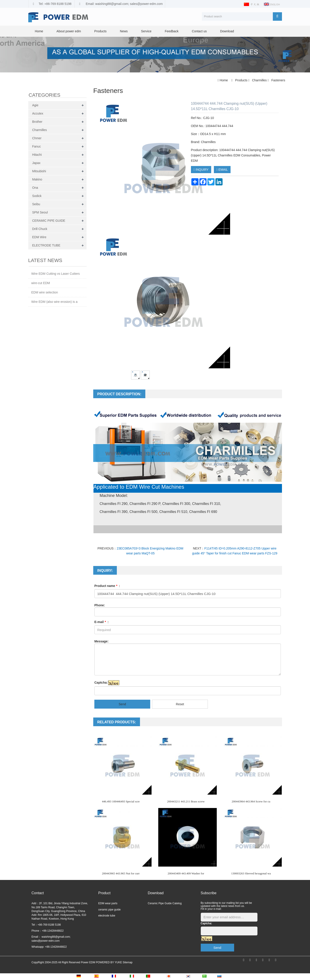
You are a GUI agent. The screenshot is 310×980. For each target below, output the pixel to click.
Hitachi (37, 155)
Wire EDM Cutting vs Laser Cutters (56, 274)
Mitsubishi (39, 171)
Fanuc (37, 146)
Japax (36, 163)
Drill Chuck (40, 229)
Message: (101, 641)
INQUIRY (201, 170)
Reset (180, 704)
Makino (37, 179)
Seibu (36, 204)
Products (100, 31)
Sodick (37, 196)
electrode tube (107, 916)
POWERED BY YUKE (109, 962)
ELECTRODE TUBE (46, 245)
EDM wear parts (108, 903)
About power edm (69, 31)
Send (122, 704)
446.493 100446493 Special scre (121, 801)
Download (227, 31)
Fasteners (278, 80)
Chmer (37, 138)
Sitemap (128, 962)
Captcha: (101, 683)
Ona (35, 188)
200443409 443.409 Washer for (186, 873)
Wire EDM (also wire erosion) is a (55, 302)
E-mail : (101, 622)
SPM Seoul (40, 212)
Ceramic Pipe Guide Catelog (165, 903)
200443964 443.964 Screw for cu (251, 801)
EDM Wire (39, 237)
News (124, 31)
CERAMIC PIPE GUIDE (49, 221)
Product (104, 893)
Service (146, 31)
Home (39, 31)
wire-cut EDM (41, 283)
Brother (37, 122)
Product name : (107, 586)
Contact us (199, 31)
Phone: (100, 605)
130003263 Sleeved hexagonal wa (251, 873)
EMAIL (222, 170)
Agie (35, 105)
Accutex (38, 113)
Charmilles (259, 80)
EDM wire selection (45, 292)
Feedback (172, 31)
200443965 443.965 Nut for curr (121, 873)
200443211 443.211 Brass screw (186, 801)
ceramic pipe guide (110, 910)
